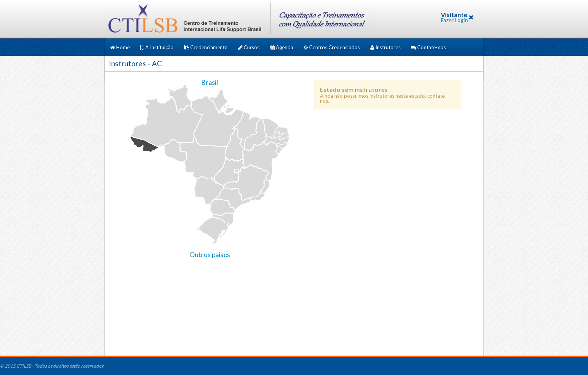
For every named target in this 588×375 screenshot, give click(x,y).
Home (121, 47)
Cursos (249, 47)
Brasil (210, 82)
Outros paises (210, 255)
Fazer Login (454, 20)
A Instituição (157, 47)
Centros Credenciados (332, 47)
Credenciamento (206, 47)
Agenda (282, 47)
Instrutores (386, 47)
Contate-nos (428, 47)
